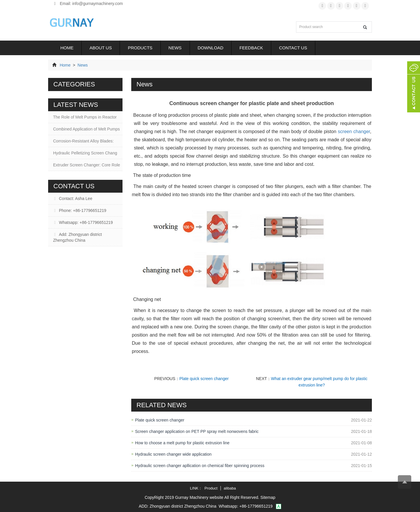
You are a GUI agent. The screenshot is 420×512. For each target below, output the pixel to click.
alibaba (230, 488)
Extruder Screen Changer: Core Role (87, 165)
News (175, 48)
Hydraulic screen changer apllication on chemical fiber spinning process (200, 466)
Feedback (251, 48)
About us (101, 48)
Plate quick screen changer (204, 379)
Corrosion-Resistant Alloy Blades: (83, 141)
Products (140, 48)
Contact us (293, 48)
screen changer (354, 132)
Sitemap (268, 497)
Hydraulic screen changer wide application (173, 454)
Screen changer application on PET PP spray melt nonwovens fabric (197, 431)
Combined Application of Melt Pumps (86, 129)
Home (67, 48)
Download (211, 48)
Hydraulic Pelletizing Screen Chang (85, 153)
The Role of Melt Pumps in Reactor (85, 117)
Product (211, 488)
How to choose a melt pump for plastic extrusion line (182, 443)
